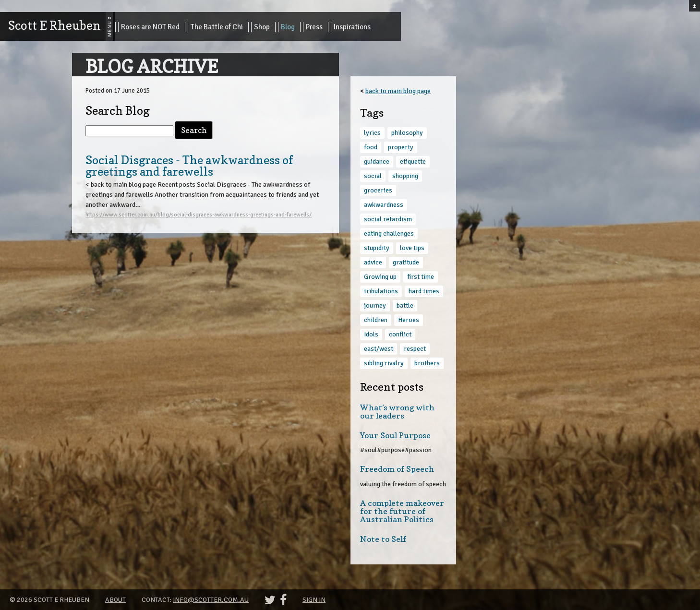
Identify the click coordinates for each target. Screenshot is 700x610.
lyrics (372, 133)
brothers (427, 363)
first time (421, 277)
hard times (424, 291)
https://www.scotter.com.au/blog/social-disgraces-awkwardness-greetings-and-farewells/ (199, 215)
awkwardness (384, 205)
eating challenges (389, 233)
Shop (262, 27)
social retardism (388, 219)
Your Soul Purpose (395, 435)
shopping (405, 176)
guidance (377, 161)
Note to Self (383, 539)
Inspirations (352, 27)
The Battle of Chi (217, 27)
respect (415, 349)
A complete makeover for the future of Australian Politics (402, 511)
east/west (379, 349)
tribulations (381, 291)
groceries (378, 190)
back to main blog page (398, 91)
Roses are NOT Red (150, 27)
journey (375, 305)
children (376, 320)
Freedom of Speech (397, 469)
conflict (400, 334)
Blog (288, 27)
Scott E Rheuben (54, 25)
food (371, 147)
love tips (412, 248)
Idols (371, 334)
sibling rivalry (384, 363)
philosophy (407, 133)
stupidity (377, 248)
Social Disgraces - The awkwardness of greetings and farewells (189, 166)
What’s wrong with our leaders (397, 412)
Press (314, 27)
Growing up (380, 277)
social (373, 176)
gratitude (406, 262)
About (115, 600)
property (401, 147)
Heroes (409, 320)
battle (405, 305)
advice (373, 262)
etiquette (413, 161)
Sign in (314, 600)
